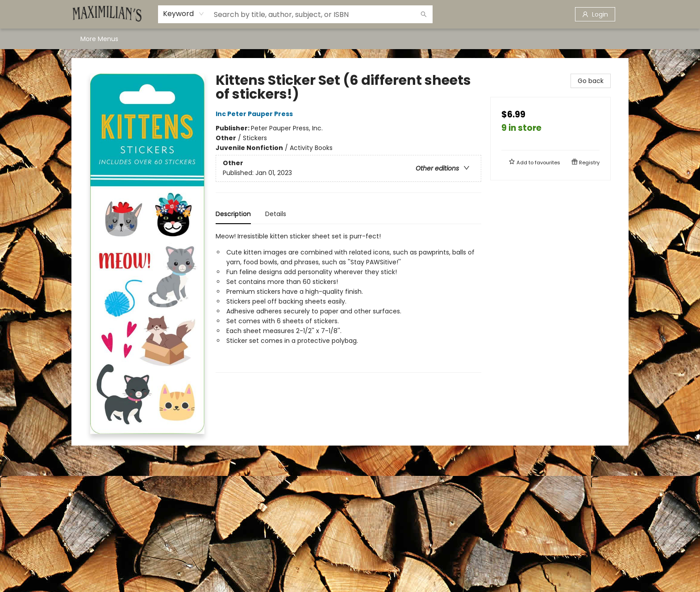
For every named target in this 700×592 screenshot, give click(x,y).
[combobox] (184, 14)
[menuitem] (90, 39)
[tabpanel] (348, 302)
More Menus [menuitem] (546, 39)
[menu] (350, 39)
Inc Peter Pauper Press (256, 114)
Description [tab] (233, 214)
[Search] (424, 14)
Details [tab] (276, 214)
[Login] (595, 14)
